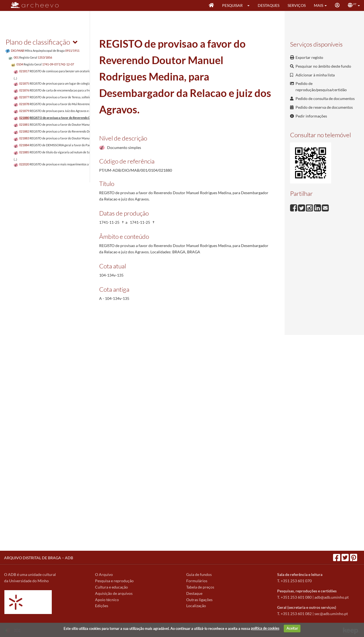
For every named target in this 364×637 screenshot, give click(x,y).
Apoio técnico (107, 600)
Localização (196, 606)
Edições (102, 606)
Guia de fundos (199, 574)
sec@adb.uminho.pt (331, 614)
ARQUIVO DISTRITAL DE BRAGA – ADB (39, 558)
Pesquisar (232, 5)
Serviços (297, 5)
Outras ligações (199, 600)
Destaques (269, 5)
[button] (250, 5)
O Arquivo (104, 574)
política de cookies (265, 628)
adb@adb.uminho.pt (332, 597)
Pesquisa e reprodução (114, 581)
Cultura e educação (111, 587)
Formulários (197, 581)
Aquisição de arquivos (114, 593)
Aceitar (292, 628)
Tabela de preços (200, 587)
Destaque (194, 593)
